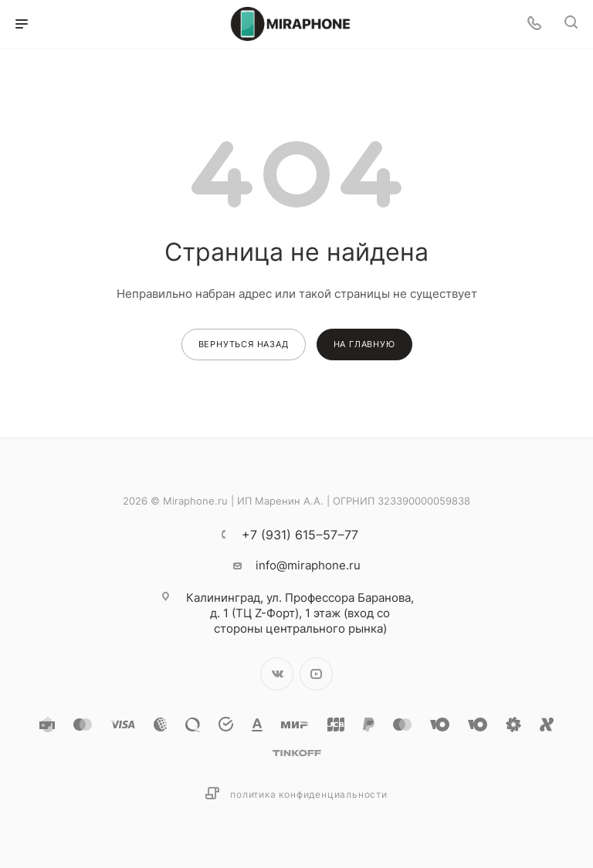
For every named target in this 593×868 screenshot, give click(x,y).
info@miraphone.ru (308, 565)
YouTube (316, 674)
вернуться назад (244, 344)
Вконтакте (277, 674)
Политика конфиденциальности (309, 794)
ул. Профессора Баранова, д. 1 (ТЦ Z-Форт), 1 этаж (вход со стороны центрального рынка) (300, 613)
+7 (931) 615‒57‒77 (300, 535)
